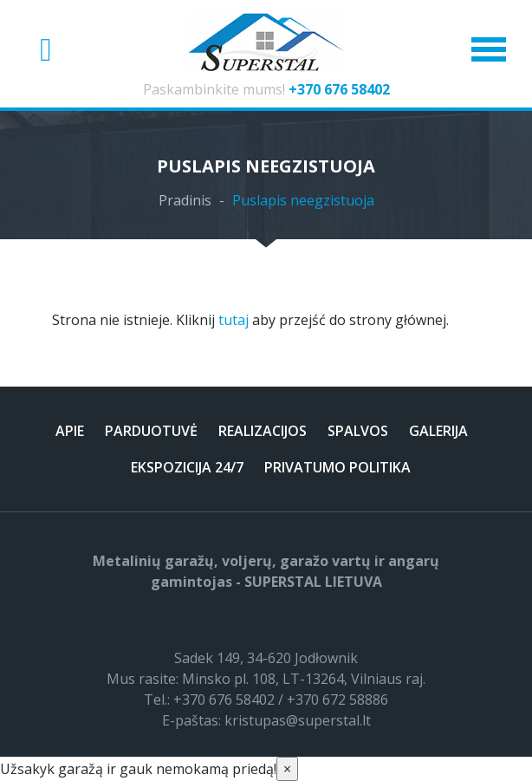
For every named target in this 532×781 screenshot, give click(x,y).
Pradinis (185, 200)
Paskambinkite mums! (266, 89)
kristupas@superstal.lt (298, 720)
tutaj (234, 320)
